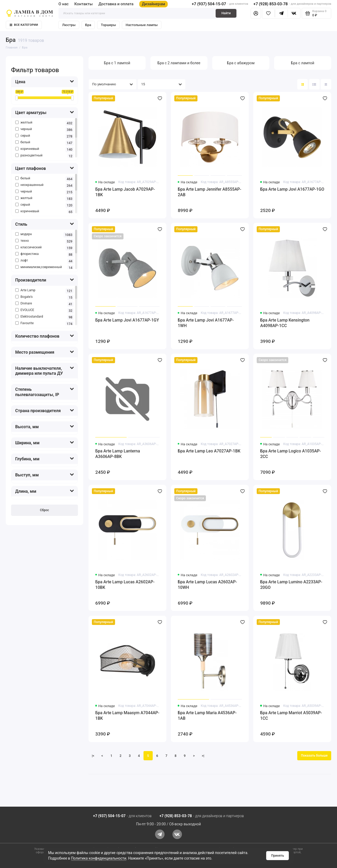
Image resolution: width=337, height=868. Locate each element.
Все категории (24, 25)
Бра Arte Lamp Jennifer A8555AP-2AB (209, 192)
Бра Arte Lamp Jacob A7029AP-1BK (125, 192)
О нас (64, 4)
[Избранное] (268, 13)
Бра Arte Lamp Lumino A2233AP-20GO (291, 585)
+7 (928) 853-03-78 (271, 4)
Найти (226, 13)
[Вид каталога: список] (314, 84)
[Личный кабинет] (256, 13)
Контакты (83, 4)
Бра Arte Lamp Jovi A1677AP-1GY (127, 320)
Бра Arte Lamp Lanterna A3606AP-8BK (118, 454)
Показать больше (314, 756)
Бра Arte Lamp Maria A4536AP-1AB (207, 716)
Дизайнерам (154, 4)
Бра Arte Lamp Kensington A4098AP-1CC (285, 323)
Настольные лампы (142, 25)
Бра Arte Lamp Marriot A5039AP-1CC (291, 716)
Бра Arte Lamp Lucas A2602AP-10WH (207, 585)
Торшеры (108, 25)
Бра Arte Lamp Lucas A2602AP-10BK (125, 585)
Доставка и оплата (116, 4)
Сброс (44, 510)
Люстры (69, 25)
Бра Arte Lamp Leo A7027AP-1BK (209, 451)
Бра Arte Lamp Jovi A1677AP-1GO (292, 189)
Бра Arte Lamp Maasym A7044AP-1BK (127, 716)
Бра (88, 25)
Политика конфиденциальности (99, 858)
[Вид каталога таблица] (326, 84)
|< (93, 756)
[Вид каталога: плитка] (303, 84)
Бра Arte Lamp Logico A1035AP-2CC (291, 454)
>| (203, 756)
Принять (278, 856)
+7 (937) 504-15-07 (209, 4)
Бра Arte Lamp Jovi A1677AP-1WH (206, 323)
